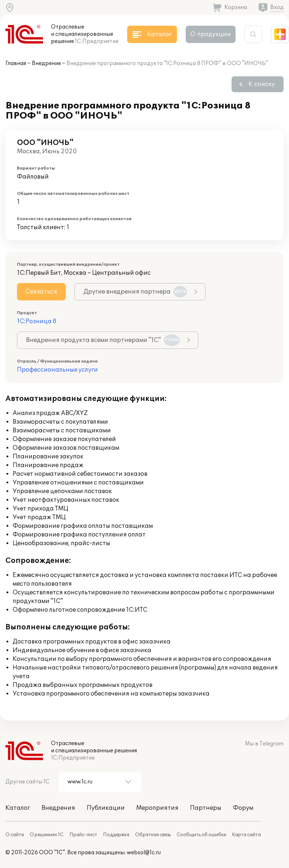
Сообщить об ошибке (201, 835)
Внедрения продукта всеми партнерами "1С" (103, 340)
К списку (262, 84)
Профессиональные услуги (57, 370)
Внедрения (46, 63)
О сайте (15, 835)
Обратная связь (153, 835)
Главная (16, 63)
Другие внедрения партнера (135, 292)
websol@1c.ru (144, 853)
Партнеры (206, 808)
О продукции (211, 34)
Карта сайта (246, 835)
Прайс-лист (83, 835)
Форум (243, 808)
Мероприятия (157, 808)
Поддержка (116, 835)
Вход (277, 7)
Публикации (106, 808)
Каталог (18, 808)
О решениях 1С (47, 835)
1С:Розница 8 (37, 321)
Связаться (41, 292)
